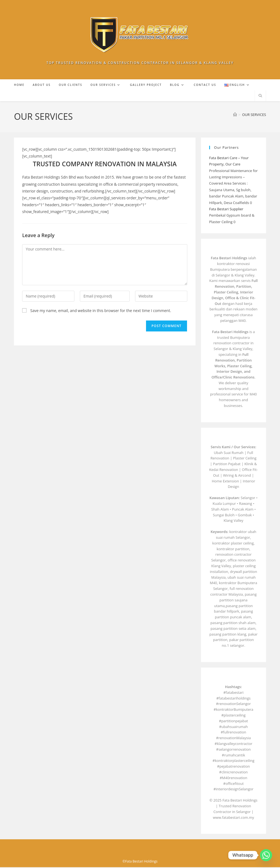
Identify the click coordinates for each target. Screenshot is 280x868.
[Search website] (260, 97)
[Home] (235, 115)
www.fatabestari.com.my (234, 818)
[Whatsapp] (266, 855)
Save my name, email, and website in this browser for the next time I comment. (101, 311)
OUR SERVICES (254, 115)
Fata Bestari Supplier (226, 210)
